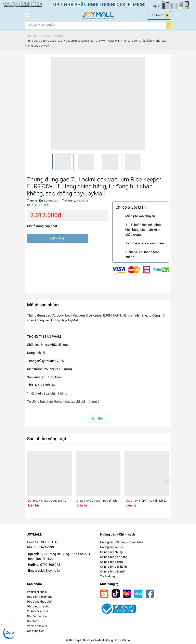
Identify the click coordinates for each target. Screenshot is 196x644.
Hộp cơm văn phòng (40, 597)
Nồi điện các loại (37, 616)
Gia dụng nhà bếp (38, 606)
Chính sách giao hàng (114, 557)
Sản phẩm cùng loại (47, 439)
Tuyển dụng (107, 576)
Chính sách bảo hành (113, 567)
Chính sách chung (111, 552)
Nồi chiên (33, 621)
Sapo (127, 640)
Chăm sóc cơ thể (37, 611)
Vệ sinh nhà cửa (37, 626)
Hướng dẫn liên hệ (112, 547)
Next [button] (140, 104)
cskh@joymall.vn (50, 571)
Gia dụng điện (36, 631)
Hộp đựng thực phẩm (41, 602)
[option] (98, 104)
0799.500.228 (50, 565)
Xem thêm (98, 418)
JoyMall (99, 640)
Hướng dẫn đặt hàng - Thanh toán (122, 542)
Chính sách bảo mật (113, 571)
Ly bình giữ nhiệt (37, 592)
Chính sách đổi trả (112, 562)
